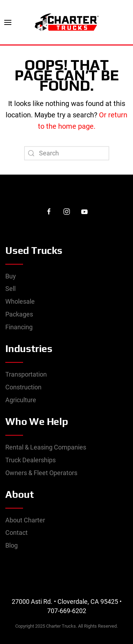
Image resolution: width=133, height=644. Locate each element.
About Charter (25, 520)
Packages (19, 314)
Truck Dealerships (31, 460)
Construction (23, 387)
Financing (19, 327)
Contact (16, 533)
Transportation (26, 374)
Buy (11, 276)
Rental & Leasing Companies (46, 447)
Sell (10, 289)
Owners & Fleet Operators (41, 473)
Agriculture (21, 400)
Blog (12, 545)
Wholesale (20, 301)
